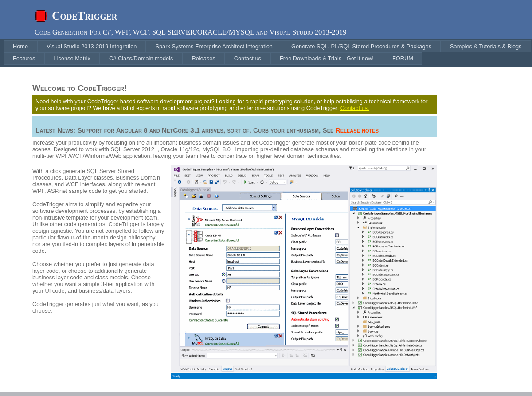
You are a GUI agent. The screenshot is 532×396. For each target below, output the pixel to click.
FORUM (403, 58)
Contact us (248, 58)
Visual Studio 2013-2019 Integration (92, 46)
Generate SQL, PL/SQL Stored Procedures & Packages (361, 46)
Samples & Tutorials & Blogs (486, 46)
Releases (203, 58)
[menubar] (268, 53)
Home (20, 46)
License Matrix (72, 58)
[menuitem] (20, 46)
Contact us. (355, 108)
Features (24, 58)
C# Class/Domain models (141, 58)
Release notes (357, 130)
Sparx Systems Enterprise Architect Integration (214, 46)
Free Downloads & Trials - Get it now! (327, 58)
